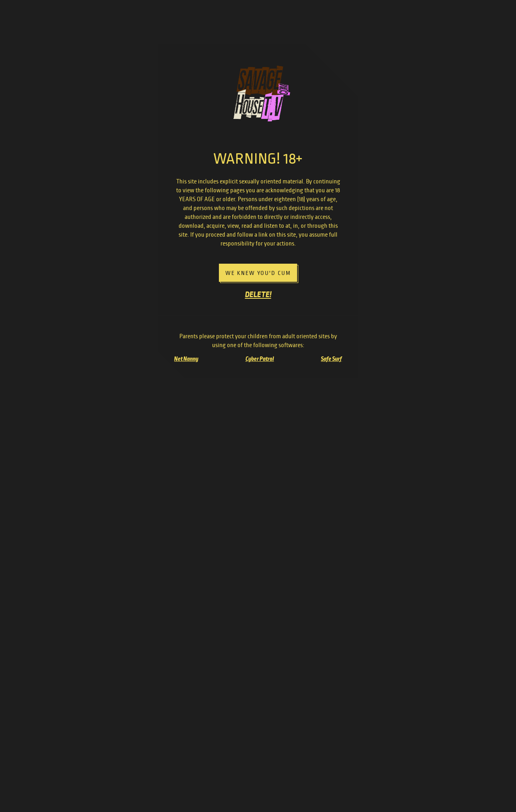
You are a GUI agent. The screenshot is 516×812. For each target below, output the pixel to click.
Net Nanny (186, 359)
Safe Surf (331, 359)
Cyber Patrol (260, 359)
